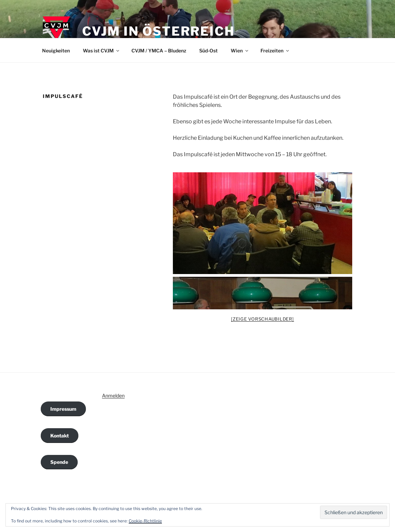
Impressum (63, 409)
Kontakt (60, 436)
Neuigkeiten (56, 51)
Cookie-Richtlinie (145, 521)
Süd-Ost (208, 51)
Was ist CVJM (101, 51)
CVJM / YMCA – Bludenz (159, 51)
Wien (240, 51)
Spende (59, 462)
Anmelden (113, 395)
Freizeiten (275, 51)
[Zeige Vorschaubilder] (263, 319)
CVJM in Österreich (158, 31)
